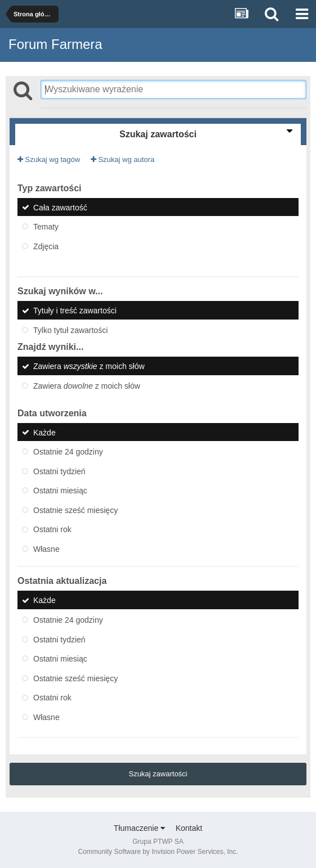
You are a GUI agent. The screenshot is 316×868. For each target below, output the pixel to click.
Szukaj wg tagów (49, 159)
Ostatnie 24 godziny (68, 452)
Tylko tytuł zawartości (70, 330)
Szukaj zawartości (158, 774)
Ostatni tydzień (59, 471)
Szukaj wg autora (123, 159)
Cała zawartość (60, 207)
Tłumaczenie (139, 828)
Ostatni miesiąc (60, 491)
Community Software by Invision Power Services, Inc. (158, 852)
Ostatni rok (52, 529)
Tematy (46, 227)
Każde (44, 432)
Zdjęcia (46, 246)
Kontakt (189, 828)
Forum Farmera (55, 44)
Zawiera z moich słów (89, 366)
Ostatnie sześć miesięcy (75, 510)
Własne (46, 548)
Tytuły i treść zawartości (75, 311)
